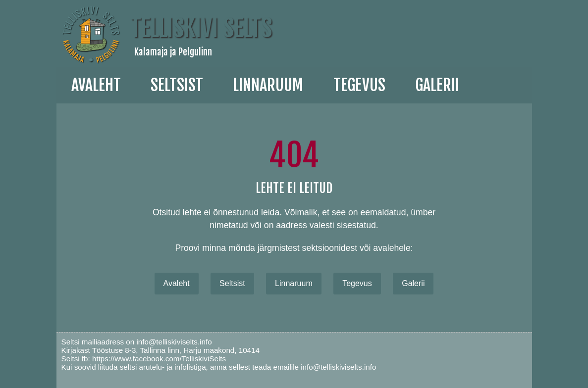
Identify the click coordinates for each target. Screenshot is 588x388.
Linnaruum (294, 283)
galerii (437, 85)
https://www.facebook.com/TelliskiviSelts (159, 359)
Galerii (413, 283)
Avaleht (96, 85)
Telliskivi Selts (201, 28)
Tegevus (359, 85)
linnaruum (268, 85)
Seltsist (177, 85)
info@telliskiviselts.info (174, 342)
